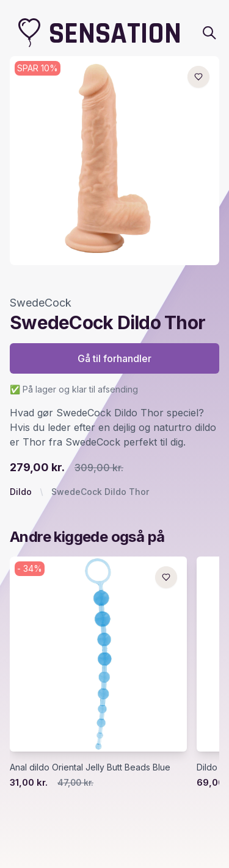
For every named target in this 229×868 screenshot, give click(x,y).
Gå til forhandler (114, 358)
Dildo (21, 492)
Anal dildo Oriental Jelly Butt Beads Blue (90, 767)
